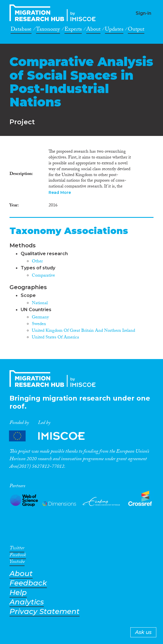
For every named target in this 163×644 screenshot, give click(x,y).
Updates (114, 30)
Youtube (17, 563)
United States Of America (55, 338)
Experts (73, 30)
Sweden (39, 324)
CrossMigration (54, 13)
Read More (60, 192)
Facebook (18, 556)
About (93, 30)
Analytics (27, 602)
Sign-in (143, 13)
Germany (40, 318)
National (40, 303)
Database (21, 30)
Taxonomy (48, 30)
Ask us (143, 632)
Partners (52, 436)
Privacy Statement (45, 612)
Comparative (43, 276)
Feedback (28, 583)
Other (37, 262)
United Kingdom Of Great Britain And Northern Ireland (83, 331)
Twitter (17, 549)
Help (18, 593)
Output (136, 30)
